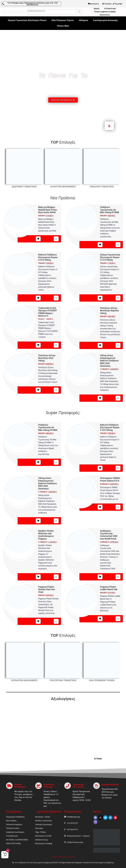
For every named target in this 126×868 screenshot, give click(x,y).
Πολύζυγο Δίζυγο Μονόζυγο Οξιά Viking (47, 358)
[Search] (79, 12)
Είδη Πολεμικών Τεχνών (63, 20)
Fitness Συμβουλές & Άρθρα (105, 12)
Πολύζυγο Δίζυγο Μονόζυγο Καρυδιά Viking (109, 311)
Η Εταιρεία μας (110, 8)
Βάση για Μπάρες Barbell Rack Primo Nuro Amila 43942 (48, 210)
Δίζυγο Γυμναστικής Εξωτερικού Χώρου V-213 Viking (110, 257)
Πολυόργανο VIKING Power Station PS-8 (110, 479)
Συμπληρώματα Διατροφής (106, 20)
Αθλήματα (83, 20)
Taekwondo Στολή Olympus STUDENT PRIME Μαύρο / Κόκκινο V (48, 312)
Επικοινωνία (105, 15)
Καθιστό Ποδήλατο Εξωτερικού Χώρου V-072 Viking (48, 257)
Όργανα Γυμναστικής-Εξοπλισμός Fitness (27, 20)
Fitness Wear (63, 26)
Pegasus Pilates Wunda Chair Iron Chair (47, 589)
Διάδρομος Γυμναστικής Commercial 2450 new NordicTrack (109, 535)
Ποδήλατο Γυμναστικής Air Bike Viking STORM (110, 210)
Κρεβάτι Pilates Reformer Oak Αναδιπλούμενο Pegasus (46, 535)
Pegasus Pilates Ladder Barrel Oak (109, 588)
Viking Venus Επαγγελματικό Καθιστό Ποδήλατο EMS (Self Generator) (109, 361)
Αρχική (97, 8)
